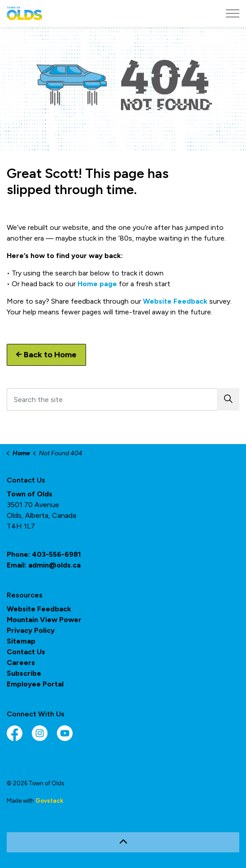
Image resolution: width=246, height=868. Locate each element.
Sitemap (21, 641)
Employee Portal (35, 684)
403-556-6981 (56, 554)
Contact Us (26, 652)
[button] (228, 399)
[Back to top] (123, 842)
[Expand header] (233, 13)
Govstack (49, 801)
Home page (97, 284)
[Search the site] (123, 399)
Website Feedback (175, 301)
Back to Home (46, 355)
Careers (21, 663)
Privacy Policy (31, 630)
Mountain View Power (44, 620)
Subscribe (24, 673)
